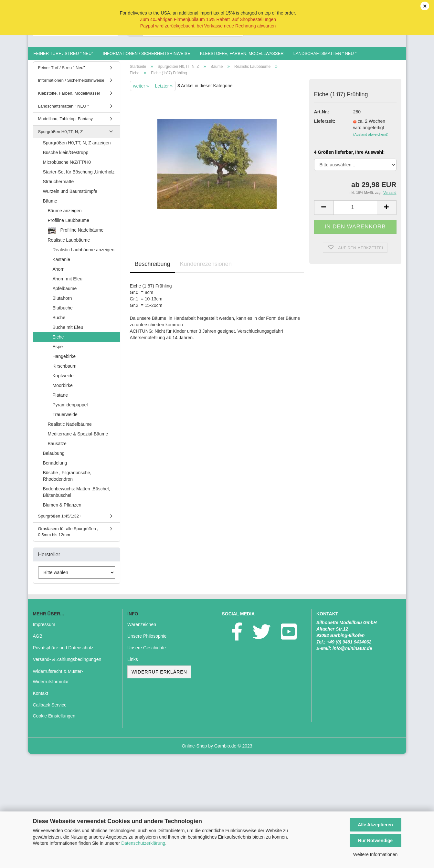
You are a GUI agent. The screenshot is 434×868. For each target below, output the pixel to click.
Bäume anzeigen (65, 214)
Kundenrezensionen (206, 267)
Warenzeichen (142, 628)
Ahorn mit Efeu (68, 282)
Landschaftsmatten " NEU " (325, 53)
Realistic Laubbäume (69, 243)
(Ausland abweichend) (371, 138)
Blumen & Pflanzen (62, 508)
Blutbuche (63, 311)
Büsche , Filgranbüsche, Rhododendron (67, 479)
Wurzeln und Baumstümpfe (70, 194)
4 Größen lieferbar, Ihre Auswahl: (349, 155)
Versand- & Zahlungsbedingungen (67, 663)
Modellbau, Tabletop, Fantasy (66, 122)
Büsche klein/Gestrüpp (66, 156)
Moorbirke (63, 389)
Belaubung (54, 456)
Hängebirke (64, 360)
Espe (58, 350)
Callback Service (50, 708)
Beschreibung (153, 267)
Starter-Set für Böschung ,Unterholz (79, 175)
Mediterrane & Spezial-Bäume (78, 437)
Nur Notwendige (375, 841)
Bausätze (57, 447)
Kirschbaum (65, 369)
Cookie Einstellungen (54, 719)
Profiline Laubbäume (69, 224)
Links (133, 663)
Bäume (50, 204)
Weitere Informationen (375, 854)
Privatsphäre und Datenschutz (63, 651)
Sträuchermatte (58, 185)
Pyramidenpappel (70, 408)
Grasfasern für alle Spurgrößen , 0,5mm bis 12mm (68, 535)
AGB (38, 639)
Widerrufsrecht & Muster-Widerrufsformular (58, 680)
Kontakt (41, 696)
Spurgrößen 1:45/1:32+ (60, 519)
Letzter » (164, 89)
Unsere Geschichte (147, 651)
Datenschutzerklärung (143, 843)
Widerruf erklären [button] (159, 675)
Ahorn (59, 272)
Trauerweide (65, 418)
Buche (59, 321)
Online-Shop (194, 749)
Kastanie (61, 263)
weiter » (141, 89)
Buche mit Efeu (68, 330)
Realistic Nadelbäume (70, 427)
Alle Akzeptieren (375, 825)
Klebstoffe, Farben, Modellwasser (242, 53)
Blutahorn (62, 301)
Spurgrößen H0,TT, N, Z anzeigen (77, 146)
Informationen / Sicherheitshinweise (147, 53)
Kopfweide (63, 379)
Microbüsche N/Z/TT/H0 (67, 165)
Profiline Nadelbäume (76, 234)
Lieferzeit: (325, 125)
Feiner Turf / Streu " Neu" (64, 53)
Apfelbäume (65, 292)
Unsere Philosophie (147, 639)
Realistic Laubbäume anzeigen (84, 253)
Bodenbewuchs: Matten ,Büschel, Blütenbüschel (77, 495)
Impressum (44, 628)
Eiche (58, 340)
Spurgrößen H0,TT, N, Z (61, 135)
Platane (60, 398)
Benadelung (55, 466)
